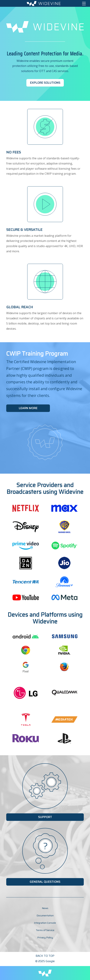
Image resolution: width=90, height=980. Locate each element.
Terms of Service (45, 930)
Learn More (28, 408)
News (45, 908)
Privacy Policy (45, 937)
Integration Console (45, 923)
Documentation (45, 915)
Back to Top (45, 956)
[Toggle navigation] (84, 4)
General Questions (45, 882)
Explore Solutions (45, 83)
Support (45, 817)
